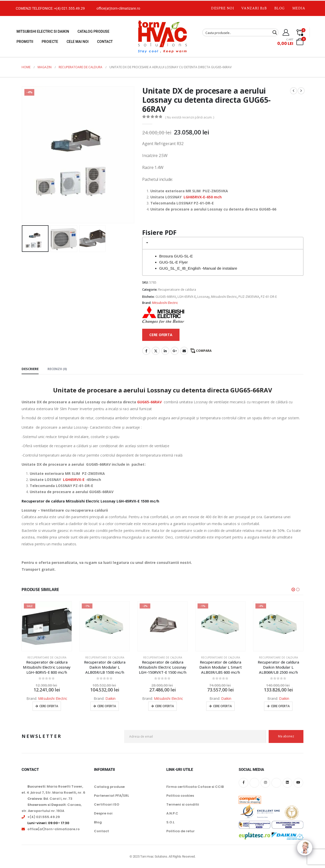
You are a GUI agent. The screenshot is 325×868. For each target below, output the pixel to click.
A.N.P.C (172, 813)
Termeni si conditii (183, 804)
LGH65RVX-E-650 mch (203, 197)
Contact (105, 42)
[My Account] (286, 32)
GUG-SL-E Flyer (174, 262)
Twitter (156, 351)
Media (299, 8)
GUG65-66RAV (166, 297)
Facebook (146, 351)
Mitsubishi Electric (224, 297)
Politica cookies (180, 796)
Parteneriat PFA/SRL (111, 796)
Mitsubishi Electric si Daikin (43, 31)
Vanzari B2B (254, 8)
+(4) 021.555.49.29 (69, 8)
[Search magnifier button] (275, 32)
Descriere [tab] (30, 369)
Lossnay (203, 297)
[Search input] (237, 32)
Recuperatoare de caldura (177, 290)
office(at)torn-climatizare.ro (118, 8)
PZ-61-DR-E (269, 297)
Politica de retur (181, 831)
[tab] (223, 243)
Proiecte (50, 42)
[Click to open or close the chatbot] (305, 852)
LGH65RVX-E (74, 480)
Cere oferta (49, 706)
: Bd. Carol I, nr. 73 (50, 799)
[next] (301, 91)
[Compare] (300, 32)
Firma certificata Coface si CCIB (195, 787)
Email (184, 351)
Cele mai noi (78, 42)
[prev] (294, 91)
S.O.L (170, 822)
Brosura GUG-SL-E (176, 256)
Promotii (25, 42)
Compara (204, 351)
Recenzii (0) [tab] (57, 369)
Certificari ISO (107, 804)
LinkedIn (165, 351)
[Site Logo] (162, 37)
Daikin (110, 698)
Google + (175, 351)
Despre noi (223, 8)
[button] (293, 589)
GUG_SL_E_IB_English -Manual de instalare (198, 268)
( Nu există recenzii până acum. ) (190, 117)
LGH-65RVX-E (187, 297)
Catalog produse (93, 31)
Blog (280, 8)
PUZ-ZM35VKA (249, 297)
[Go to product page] (47, 626)
